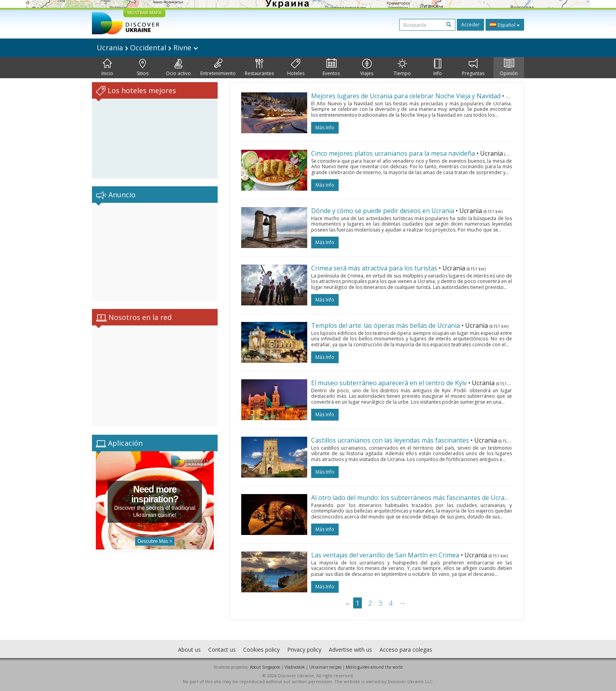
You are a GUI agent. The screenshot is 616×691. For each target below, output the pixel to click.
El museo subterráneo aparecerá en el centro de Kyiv (389, 383)
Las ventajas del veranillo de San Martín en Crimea (385, 555)
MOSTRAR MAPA (144, 12)
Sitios (143, 68)
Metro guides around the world (374, 667)
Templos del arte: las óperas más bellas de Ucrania (386, 325)
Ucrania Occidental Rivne (147, 48)
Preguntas (473, 68)
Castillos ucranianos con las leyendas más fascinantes (390, 440)
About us (189, 650)
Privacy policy (304, 650)
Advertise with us (350, 650)
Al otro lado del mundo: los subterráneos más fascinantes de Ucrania (412, 498)
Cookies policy (261, 650)
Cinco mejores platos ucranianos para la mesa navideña (393, 153)
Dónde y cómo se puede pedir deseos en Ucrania (383, 211)
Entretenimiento (218, 68)
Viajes (367, 68)
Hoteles (296, 68)
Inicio (107, 68)
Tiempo (402, 68)
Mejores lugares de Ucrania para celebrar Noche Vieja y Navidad (406, 96)
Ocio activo (178, 68)
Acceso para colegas (406, 650)
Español (505, 25)
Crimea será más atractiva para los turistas (374, 268)
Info (438, 68)
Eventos (331, 68)
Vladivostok (295, 667)
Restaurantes (259, 68)
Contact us (222, 650)
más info (325, 128)
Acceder (470, 25)
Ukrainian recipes (325, 667)
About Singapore (265, 667)
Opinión (509, 68)
